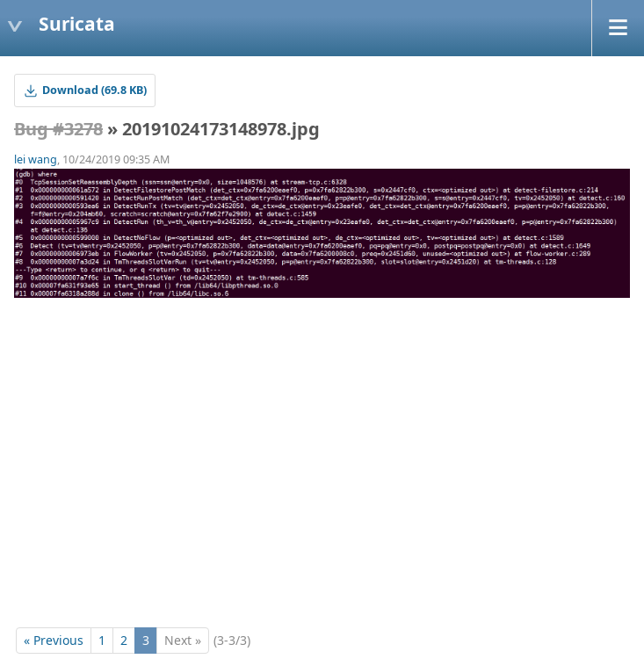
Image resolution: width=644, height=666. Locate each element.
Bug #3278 (58, 129)
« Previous (54, 640)
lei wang (36, 159)
